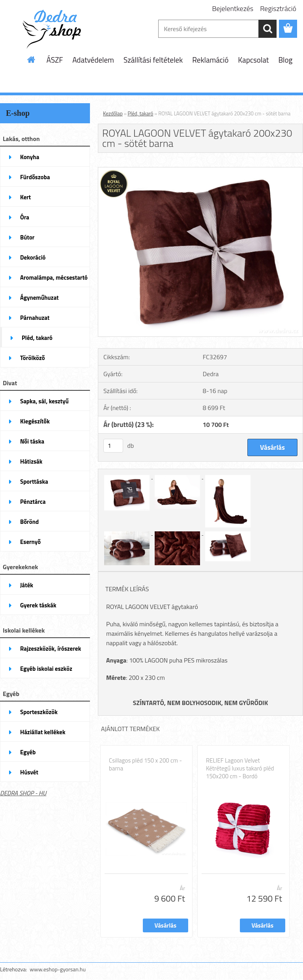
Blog (285, 60)
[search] (267, 29)
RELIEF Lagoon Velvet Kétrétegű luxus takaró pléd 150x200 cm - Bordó (240, 768)
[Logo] (54, 29)
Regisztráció (278, 8)
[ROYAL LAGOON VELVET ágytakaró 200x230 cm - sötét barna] (200, 171)
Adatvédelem (93, 60)
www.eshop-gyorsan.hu (58, 969)
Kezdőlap (113, 113)
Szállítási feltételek (153, 60)
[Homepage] (32, 59)
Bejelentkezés (233, 8)
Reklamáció (210, 60)
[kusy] (113, 446)
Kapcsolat (253, 60)
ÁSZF (55, 60)
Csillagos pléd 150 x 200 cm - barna (145, 765)
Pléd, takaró (141, 113)
